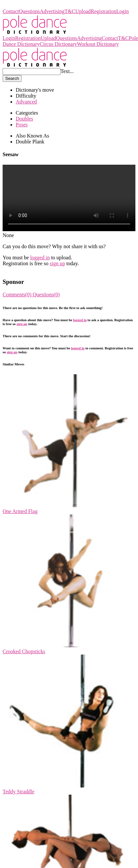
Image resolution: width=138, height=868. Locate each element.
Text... (67, 71)
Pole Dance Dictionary (26, 5)
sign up (57, 263)
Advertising (52, 11)
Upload (83, 11)
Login (123, 11)
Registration (103, 11)
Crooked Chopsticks (24, 651)
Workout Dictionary (98, 44)
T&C (70, 11)
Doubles (24, 119)
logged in (40, 258)
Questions (29, 11)
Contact (11, 11)
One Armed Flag (20, 511)
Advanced (26, 102)
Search (12, 78)
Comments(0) (18, 295)
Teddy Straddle (18, 792)
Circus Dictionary (58, 44)
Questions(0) (46, 295)
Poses (22, 125)
